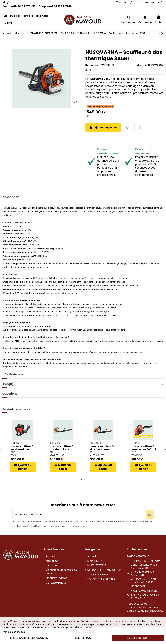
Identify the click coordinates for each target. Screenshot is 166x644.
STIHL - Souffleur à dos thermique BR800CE (102, 449)
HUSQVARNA (156, 65)
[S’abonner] (150, 515)
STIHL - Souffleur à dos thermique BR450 (62, 449)
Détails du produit (83, 375)
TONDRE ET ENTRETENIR (101, 579)
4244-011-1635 (57, 455)
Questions (83, 394)
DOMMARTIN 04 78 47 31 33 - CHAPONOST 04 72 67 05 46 (145, 595)
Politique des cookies (14, 632)
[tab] (83, 197)
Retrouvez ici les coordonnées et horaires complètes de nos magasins (145, 607)
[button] (8, 23)
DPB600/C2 (136, 455)
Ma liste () (125, 2)
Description (83, 197)
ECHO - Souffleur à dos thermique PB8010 (21, 449)
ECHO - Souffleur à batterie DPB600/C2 (143, 448)
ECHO (12, 452)
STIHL (52, 452)
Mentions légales (56, 578)
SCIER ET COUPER (98, 575)
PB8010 (13, 455)
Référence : (93, 65)
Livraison (51, 565)
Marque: (142, 65)
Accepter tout (138, 638)
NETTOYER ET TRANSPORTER (104, 570)
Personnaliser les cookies (28, 638)
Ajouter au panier (103, 127)
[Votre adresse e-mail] (79, 515)
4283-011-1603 (97, 455)
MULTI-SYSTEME (97, 565)
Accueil (50, 556)
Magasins (52, 561)
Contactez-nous (56, 583)
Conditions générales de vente (61, 572)
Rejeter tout (83, 638)
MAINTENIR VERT (97, 561)
